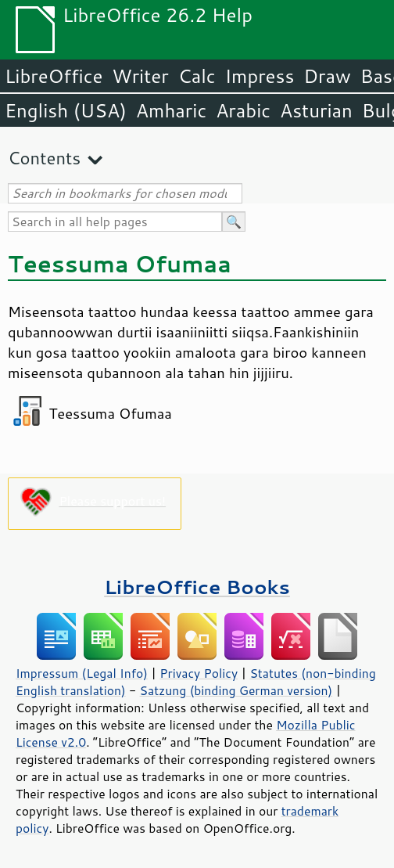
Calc (197, 76)
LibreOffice (54, 76)
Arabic (243, 110)
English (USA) (66, 110)
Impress (260, 76)
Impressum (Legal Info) (82, 673)
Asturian (316, 110)
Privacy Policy (199, 673)
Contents (44, 158)
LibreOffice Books (197, 587)
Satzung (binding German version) (236, 690)
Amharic (171, 110)
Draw (327, 76)
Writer (140, 76)
